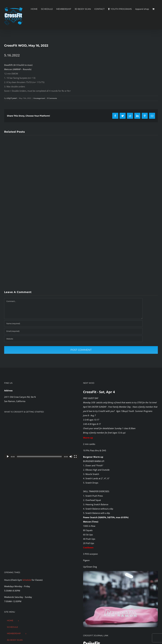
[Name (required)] (73, 324)
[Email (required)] (73, 331)
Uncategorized (39, 98)
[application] (42, 438)
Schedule (27, 580)
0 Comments (52, 98)
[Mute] (71, 457)
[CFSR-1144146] (120, 572)
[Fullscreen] (75, 457)
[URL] (73, 339)
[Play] (8, 457)
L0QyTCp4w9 (12, 98)
